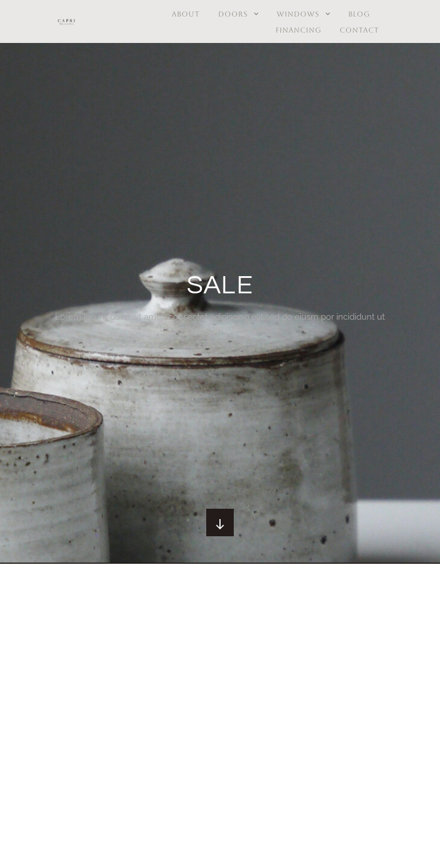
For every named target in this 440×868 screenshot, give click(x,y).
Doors (238, 14)
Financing (298, 30)
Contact (360, 30)
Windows (303, 14)
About (186, 14)
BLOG (359, 14)
